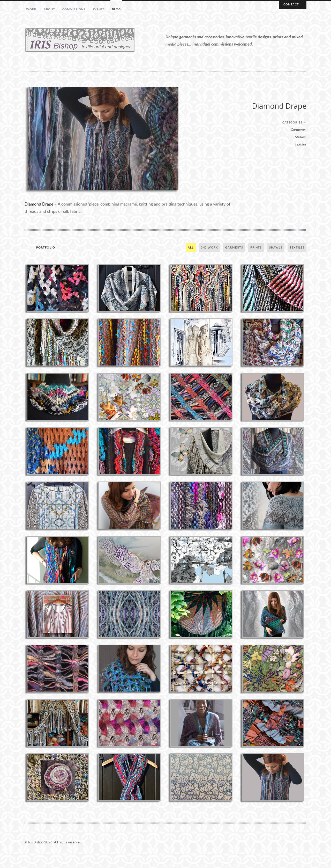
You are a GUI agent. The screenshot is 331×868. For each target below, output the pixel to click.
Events (99, 9)
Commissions (74, 9)
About (50, 9)
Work (31, 9)
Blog (116, 9)
